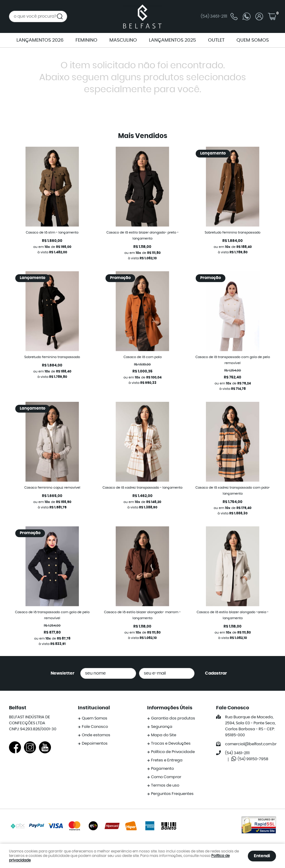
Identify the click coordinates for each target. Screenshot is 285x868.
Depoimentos (95, 744)
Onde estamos (96, 735)
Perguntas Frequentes (172, 794)
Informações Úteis (170, 708)
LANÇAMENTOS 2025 (172, 40)
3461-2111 (219, 16)
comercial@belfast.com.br (251, 744)
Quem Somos (95, 718)
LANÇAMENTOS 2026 (40, 40)
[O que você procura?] (60, 16)
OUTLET (216, 40)
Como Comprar (166, 777)
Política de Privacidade (173, 752)
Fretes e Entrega (167, 760)
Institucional (94, 708)
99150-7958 (253, 759)
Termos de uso (165, 786)
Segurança (162, 727)
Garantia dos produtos (173, 718)
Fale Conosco (95, 727)
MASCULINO (123, 40)
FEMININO (86, 40)
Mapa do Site (164, 735)
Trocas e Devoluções (171, 744)
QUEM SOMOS (253, 40)
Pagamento (162, 769)
